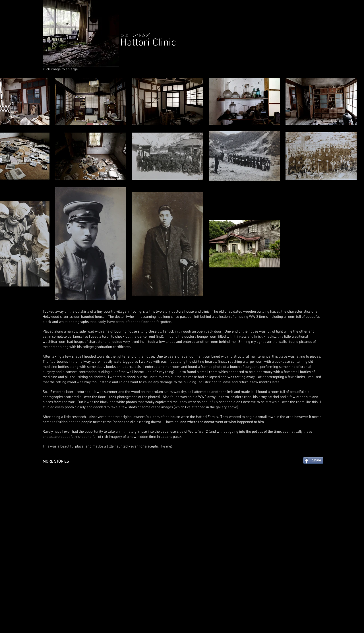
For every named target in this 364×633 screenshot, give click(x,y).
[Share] (313, 460)
